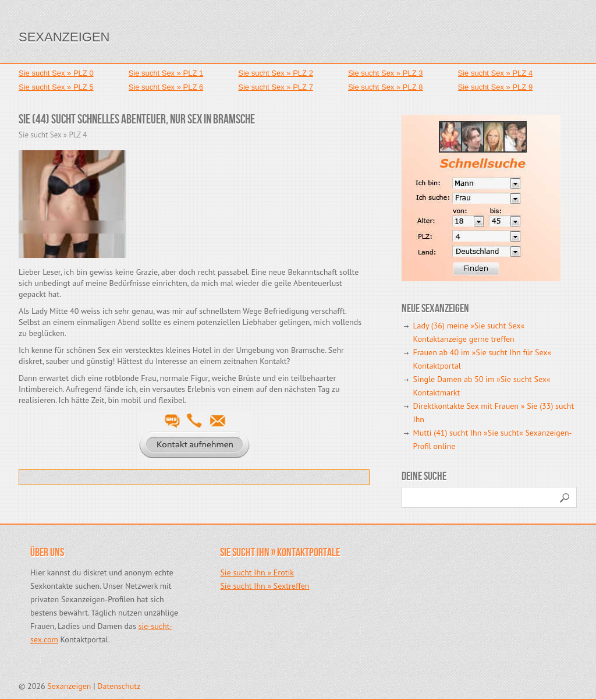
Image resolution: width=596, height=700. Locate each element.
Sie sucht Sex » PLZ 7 (276, 87)
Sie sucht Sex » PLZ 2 (276, 73)
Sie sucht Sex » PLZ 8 (386, 87)
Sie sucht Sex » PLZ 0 (56, 73)
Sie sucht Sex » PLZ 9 (496, 87)
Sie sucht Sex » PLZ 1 (166, 73)
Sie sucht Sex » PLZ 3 (386, 73)
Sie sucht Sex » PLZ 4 (496, 73)
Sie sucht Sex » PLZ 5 (56, 87)
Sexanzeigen (64, 37)
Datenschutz (119, 686)
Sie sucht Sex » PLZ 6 (166, 87)
